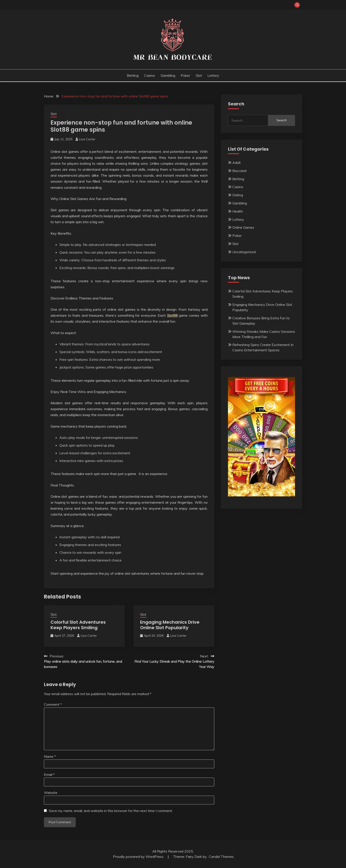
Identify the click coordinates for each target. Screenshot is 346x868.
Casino (149, 75)
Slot (199, 75)
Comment (53, 704)
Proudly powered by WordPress (139, 857)
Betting (133, 75)
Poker (185, 75)
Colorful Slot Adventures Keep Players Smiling (78, 625)
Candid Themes (221, 857)
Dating (238, 195)
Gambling (168, 75)
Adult (237, 163)
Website (51, 793)
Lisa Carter (87, 139)
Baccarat (240, 171)
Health (238, 211)
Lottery (213, 75)
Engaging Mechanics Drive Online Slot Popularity (170, 625)
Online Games (243, 227)
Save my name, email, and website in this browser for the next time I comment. (111, 811)
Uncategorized (244, 252)
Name (50, 756)
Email (49, 774)
